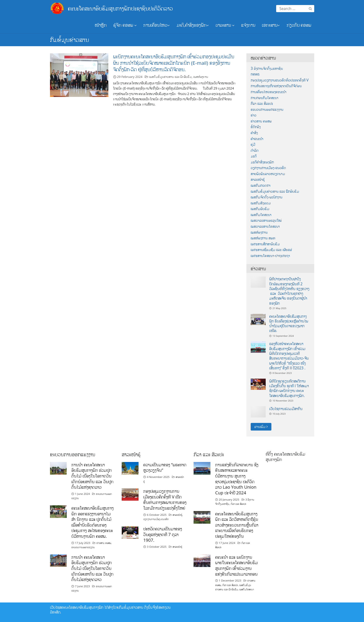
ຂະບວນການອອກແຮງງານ (267, 109)
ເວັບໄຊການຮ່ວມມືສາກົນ (286, 409)
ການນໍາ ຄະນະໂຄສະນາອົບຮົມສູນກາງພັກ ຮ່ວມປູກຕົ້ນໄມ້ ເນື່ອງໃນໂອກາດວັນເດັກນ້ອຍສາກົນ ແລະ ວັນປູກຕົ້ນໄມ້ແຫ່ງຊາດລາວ (92, 476)
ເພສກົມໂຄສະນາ (261, 215)
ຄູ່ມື (253, 144)
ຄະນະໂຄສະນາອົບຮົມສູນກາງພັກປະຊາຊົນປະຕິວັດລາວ (120, 8)
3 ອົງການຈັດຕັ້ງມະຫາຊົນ (267, 68)
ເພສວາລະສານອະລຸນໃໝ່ (266, 220)
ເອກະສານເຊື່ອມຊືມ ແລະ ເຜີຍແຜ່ (271, 250)
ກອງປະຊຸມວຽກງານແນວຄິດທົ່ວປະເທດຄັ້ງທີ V (280, 80)
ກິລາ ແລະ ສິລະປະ (262, 103)
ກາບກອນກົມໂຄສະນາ (264, 98)
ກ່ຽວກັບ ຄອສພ (299, 25)
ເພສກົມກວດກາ (261, 185)
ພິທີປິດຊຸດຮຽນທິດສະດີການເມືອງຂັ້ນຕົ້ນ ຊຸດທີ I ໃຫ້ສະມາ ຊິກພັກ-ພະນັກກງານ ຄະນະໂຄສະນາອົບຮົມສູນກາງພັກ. (289, 388)
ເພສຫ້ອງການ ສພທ (263, 238)
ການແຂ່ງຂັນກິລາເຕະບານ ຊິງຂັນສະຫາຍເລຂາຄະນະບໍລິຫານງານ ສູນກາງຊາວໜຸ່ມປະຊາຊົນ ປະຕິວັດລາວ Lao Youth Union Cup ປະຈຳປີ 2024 (237, 479)
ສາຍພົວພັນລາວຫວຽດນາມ (268, 174)
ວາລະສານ (225, 25)
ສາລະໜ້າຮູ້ (258, 179)
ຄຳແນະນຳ (257, 139)
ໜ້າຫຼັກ (101, 25)
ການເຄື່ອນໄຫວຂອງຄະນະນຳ (269, 92)
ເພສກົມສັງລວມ (261, 203)
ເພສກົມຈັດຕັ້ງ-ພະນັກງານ (267, 197)
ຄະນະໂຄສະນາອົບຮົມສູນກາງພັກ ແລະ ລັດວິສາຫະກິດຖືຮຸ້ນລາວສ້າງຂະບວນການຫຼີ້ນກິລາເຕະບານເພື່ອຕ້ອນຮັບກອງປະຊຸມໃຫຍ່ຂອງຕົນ (237, 525)
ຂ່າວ (254, 115)
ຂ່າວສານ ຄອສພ (261, 121)
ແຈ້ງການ (248, 25)
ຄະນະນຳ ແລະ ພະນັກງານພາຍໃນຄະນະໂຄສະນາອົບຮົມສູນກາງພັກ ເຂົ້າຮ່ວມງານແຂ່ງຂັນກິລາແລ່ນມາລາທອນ (237, 565)
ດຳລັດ (255, 150)
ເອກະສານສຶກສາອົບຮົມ (265, 244)
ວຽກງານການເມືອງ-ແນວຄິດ (268, 168)
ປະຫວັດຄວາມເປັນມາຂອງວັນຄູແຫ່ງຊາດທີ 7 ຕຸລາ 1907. (163, 534)
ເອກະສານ (271, 25)
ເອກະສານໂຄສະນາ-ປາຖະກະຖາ (270, 256)
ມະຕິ (254, 156)
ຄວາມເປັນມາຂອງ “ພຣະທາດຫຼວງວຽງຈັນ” (165, 467)
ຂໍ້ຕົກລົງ (256, 127)
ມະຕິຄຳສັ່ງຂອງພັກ (262, 162)
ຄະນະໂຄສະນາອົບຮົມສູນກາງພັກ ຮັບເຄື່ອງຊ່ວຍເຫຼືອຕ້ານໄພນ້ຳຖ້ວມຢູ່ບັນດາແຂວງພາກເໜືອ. (289, 324)
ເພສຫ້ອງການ (201, 77)
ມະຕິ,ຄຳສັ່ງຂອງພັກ (193, 25)
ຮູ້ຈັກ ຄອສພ (125, 25)
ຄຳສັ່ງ (254, 133)
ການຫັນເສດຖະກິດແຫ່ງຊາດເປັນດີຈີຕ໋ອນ (276, 86)
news (255, 74)
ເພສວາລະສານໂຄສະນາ (265, 226)
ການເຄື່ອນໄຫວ (157, 25)
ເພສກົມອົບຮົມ (260, 209)
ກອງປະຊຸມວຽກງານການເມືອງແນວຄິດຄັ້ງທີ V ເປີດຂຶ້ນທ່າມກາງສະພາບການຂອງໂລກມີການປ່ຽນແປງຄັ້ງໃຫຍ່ (165, 499)
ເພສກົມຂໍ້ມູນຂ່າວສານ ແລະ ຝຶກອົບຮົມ (170, 77)
